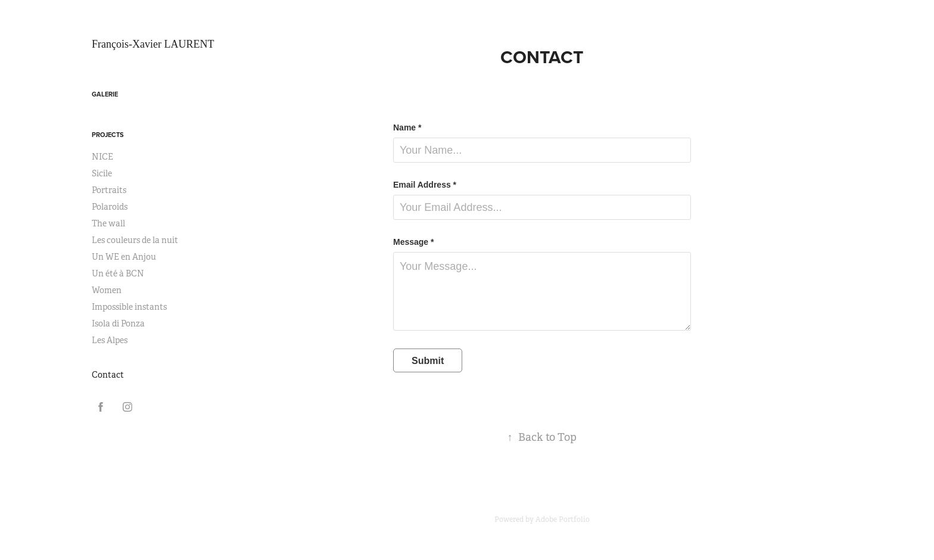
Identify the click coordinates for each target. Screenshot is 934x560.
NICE (102, 157)
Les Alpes (110, 340)
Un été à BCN (118, 273)
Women (107, 290)
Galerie (105, 94)
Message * (413, 242)
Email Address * (425, 185)
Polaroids (110, 207)
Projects (108, 135)
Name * (407, 127)
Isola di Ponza (118, 323)
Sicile (102, 173)
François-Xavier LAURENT (153, 44)
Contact (108, 375)
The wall (108, 223)
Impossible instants (129, 307)
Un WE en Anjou (124, 257)
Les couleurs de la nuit (135, 240)
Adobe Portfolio (563, 519)
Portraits (109, 190)
